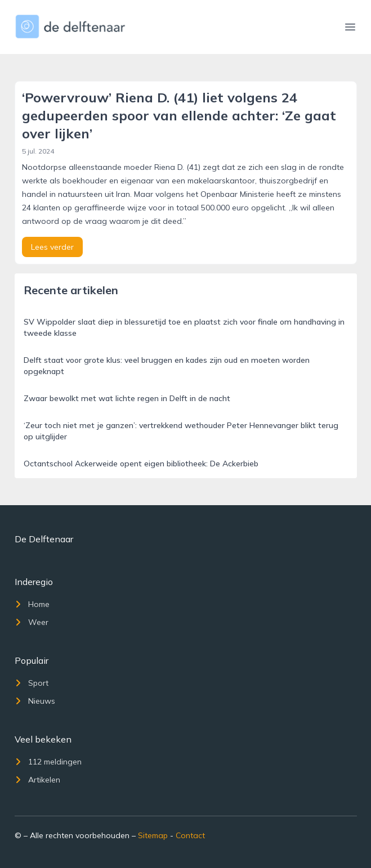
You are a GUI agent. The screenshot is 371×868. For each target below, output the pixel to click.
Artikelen (37, 780)
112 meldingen (48, 762)
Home (32, 604)
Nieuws (35, 701)
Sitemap (153, 835)
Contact (190, 835)
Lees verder (52, 247)
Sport (32, 683)
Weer (32, 622)
